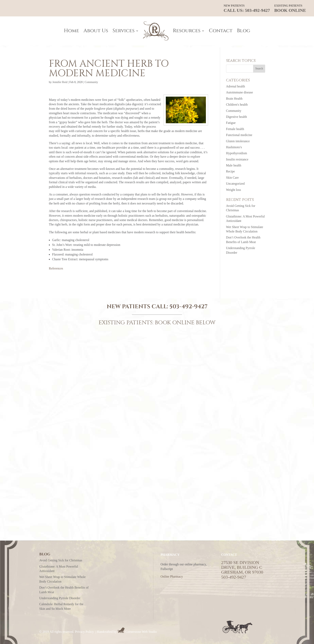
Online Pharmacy (172, 576)
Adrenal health (236, 86)
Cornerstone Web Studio (141, 632)
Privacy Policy (84, 632)
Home (71, 31)
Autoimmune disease (240, 92)
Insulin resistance (237, 159)
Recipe (230, 171)
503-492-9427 (188, 307)
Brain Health (234, 99)
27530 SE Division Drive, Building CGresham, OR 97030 (242, 567)
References (56, 268)
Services (124, 31)
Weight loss (234, 190)
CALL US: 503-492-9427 (247, 9)
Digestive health (237, 117)
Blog (244, 31)
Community (91, 82)
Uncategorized (235, 184)
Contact (221, 31)
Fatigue (231, 123)
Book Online (290, 9)
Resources (187, 31)
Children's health (237, 105)
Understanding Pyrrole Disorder (60, 598)
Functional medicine (239, 135)
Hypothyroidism (237, 153)
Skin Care (232, 178)
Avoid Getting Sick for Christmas (61, 560)
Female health (235, 129)
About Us (96, 31)
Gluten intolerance (238, 141)
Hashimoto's (234, 147)
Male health (234, 165)
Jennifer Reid (60, 82)
